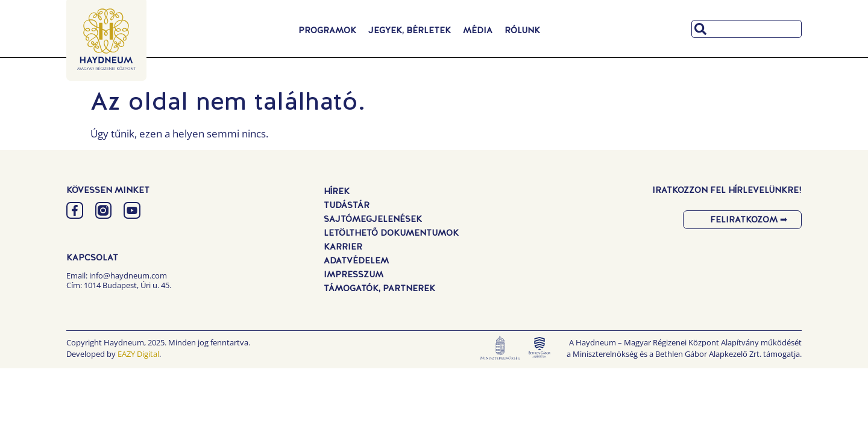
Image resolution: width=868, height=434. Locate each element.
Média (478, 30)
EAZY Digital (138, 354)
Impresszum (354, 274)
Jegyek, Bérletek (410, 30)
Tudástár (347, 205)
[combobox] (747, 29)
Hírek (337, 191)
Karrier (343, 247)
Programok (327, 30)
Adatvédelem (356, 260)
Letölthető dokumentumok (391, 233)
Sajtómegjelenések (373, 219)
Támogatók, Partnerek (379, 288)
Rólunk (522, 30)
